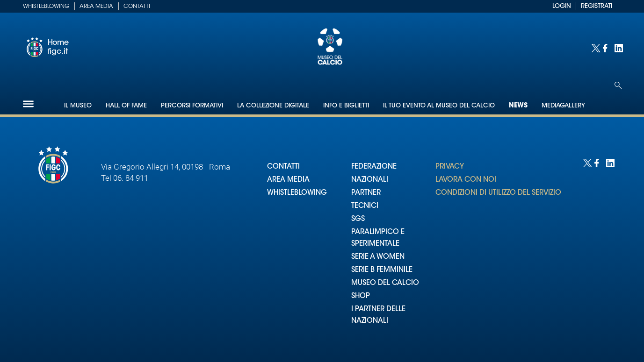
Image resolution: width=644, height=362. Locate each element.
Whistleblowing (46, 7)
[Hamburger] (28, 104)
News (518, 106)
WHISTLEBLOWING (297, 193)
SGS (358, 219)
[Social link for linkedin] (618, 47)
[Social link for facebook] (606, 47)
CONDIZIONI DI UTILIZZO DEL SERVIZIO (498, 193)
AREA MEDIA (288, 180)
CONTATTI (283, 167)
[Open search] (618, 85)
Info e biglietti (346, 106)
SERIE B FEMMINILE (382, 270)
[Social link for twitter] (595, 47)
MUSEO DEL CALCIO (385, 283)
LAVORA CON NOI (466, 180)
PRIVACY (450, 167)
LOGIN (562, 6)
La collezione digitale (273, 106)
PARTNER (366, 193)
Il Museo (78, 106)
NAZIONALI (370, 180)
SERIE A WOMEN (378, 257)
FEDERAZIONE (374, 167)
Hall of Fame (126, 106)
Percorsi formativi (192, 106)
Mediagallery (563, 106)
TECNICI (365, 206)
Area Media (96, 7)
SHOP (361, 296)
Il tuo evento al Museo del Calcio (439, 106)
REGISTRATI (597, 6)
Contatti (137, 7)
